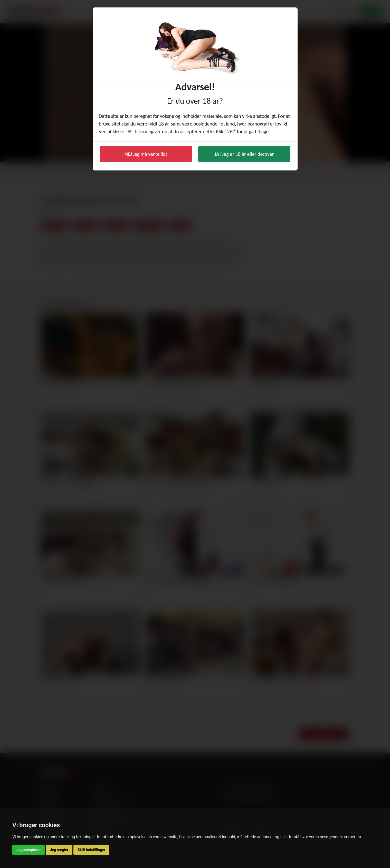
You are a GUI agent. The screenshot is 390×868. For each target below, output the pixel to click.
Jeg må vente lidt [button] (146, 154)
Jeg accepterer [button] (28, 850)
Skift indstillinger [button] (91, 850)
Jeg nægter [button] (59, 850)
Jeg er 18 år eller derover (244, 154)
